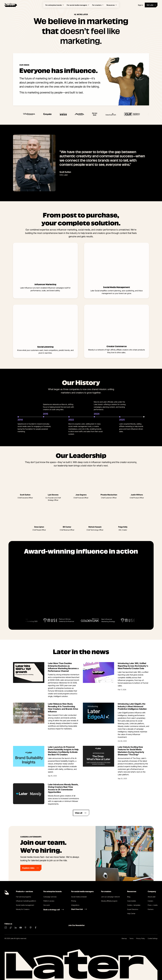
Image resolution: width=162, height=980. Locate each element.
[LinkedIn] (16, 928)
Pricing (74, 901)
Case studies (132, 901)
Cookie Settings (153, 938)
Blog (129, 897)
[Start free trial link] (79, 909)
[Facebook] (36, 928)
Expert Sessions (133, 909)
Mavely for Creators (23, 909)
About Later (152, 897)
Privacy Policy (141, 938)
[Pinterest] (31, 928)
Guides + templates (134, 905)
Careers (150, 901)
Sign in (140, 5)
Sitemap (124, 938)
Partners (151, 909)
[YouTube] (21, 928)
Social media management (25, 905)
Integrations (75, 905)
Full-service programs (24, 897)
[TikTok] (11, 928)
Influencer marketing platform (26, 901)
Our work (47, 905)
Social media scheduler (79, 897)
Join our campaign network (110, 897)
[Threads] (26, 928)
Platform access (49, 901)
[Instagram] (6, 928)
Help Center (131, 913)
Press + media (153, 905)
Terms (131, 938)
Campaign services (50, 897)
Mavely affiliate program (109, 901)
